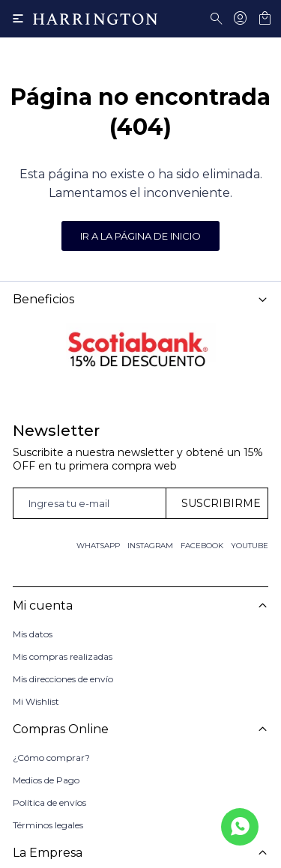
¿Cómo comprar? (51, 758)
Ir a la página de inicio (140, 236)
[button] (219, 19)
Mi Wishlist (36, 701)
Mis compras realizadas (63, 656)
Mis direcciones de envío (63, 679)
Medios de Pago (46, 780)
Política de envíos (49, 802)
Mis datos (33, 634)
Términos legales (48, 825)
